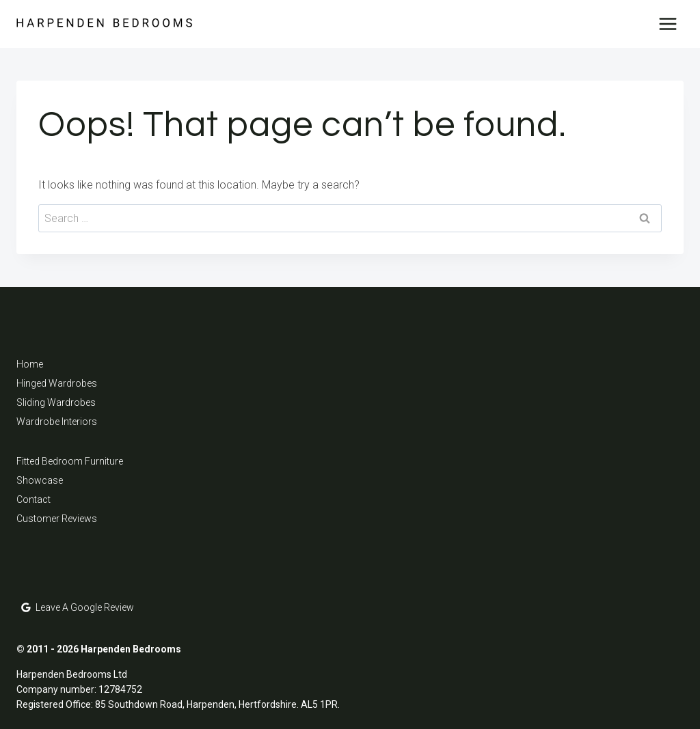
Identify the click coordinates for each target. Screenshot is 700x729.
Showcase (40, 480)
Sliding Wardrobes (56, 402)
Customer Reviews (57, 519)
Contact (33, 499)
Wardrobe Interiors (57, 422)
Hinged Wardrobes (57, 383)
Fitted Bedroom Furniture (70, 461)
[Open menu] (668, 24)
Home (30, 364)
